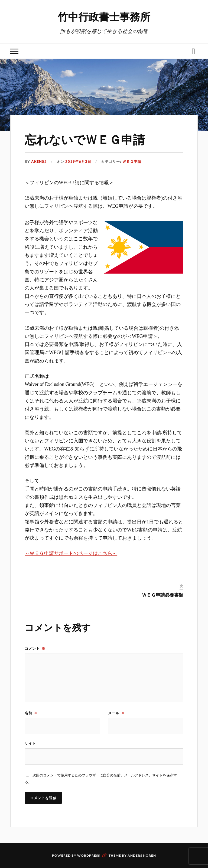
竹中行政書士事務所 (104, 16)
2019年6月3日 (78, 162)
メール (116, 713)
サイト (30, 743)
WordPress (89, 855)
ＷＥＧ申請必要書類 (163, 595)
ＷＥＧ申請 (132, 162)
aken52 (39, 162)
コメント (35, 648)
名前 (31, 713)
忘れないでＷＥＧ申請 (85, 139)
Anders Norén (142, 855)
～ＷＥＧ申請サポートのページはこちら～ (71, 553)
